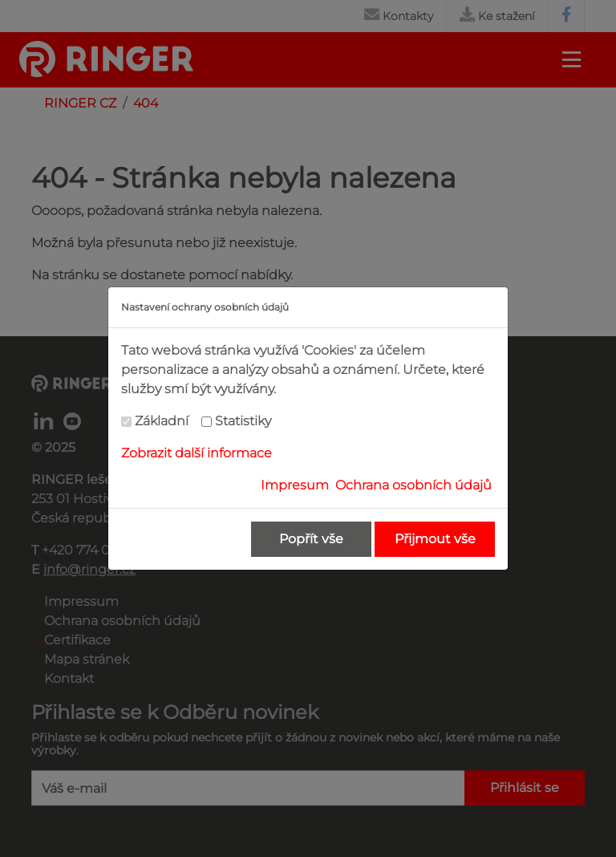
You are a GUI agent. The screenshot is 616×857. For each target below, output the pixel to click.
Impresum (295, 485)
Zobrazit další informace (197, 453)
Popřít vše (311, 539)
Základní (162, 421)
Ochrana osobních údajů (413, 485)
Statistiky (243, 421)
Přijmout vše (435, 539)
